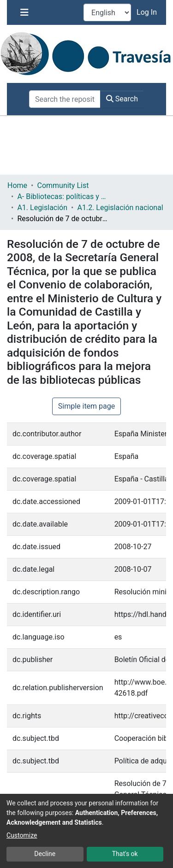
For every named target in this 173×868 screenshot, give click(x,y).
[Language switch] (107, 12)
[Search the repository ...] (65, 99)
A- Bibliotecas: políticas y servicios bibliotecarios (63, 196)
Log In (148, 12)
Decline (45, 854)
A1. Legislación (42, 208)
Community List (63, 185)
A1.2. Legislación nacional (120, 208)
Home (17, 185)
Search (122, 99)
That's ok (125, 854)
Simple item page (87, 406)
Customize (22, 835)
